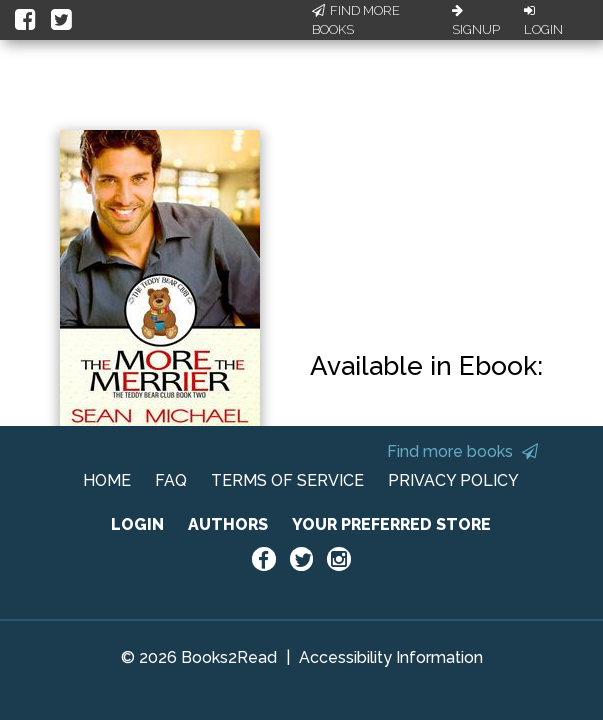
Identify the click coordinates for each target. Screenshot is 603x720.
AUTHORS (228, 524)
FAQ (171, 480)
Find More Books (356, 20)
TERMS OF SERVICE (287, 480)
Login (543, 21)
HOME (107, 480)
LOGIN (137, 524)
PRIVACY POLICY (453, 480)
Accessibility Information (391, 657)
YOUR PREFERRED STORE (391, 524)
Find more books (462, 451)
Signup (476, 21)
